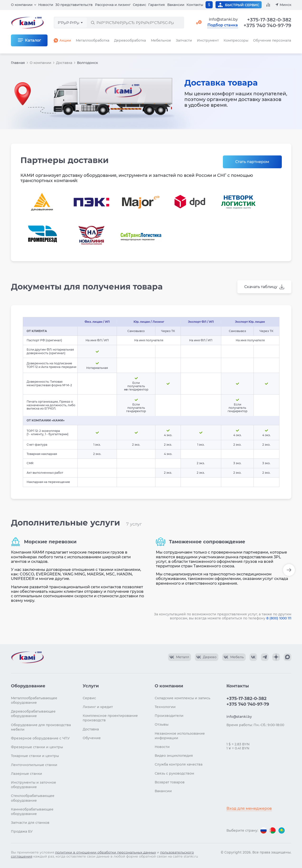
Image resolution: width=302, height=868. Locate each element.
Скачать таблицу (261, 287)
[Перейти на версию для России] (264, 830)
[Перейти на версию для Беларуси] (273, 830)
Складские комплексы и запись (182, 698)
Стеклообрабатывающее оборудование (33, 798)
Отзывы (162, 724)
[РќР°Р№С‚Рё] (93, 23)
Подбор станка (223, 25)
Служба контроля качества (179, 764)
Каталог (33, 40)
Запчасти (184, 40)
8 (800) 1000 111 (279, 618)
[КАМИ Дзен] (276, 657)
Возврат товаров (170, 782)
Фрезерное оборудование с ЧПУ (40, 738)
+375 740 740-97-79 (267, 25)
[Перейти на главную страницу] (27, 657)
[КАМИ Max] (288, 657)
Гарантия (157, 5)
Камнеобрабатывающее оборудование (32, 812)
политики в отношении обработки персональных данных (105, 852)
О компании (22, 5)
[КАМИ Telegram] (265, 657)
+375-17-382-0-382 (269, 20)
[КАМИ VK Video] (180, 657)
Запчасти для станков (30, 823)
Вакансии (176, 5)
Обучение (92, 738)
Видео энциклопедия (174, 756)
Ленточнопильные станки (34, 765)
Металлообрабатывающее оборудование (34, 700)
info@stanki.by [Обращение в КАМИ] (223, 19)
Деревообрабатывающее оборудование (33, 714)
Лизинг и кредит (98, 707)
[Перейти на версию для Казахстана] (282, 830)
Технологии (165, 707)
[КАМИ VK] (253, 657)
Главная (18, 63)
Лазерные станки (26, 774)
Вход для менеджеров (249, 808)
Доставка (64, 63)
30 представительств (74, 5)
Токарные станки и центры (35, 756)
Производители (169, 716)
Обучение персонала (272, 40)
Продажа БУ (22, 831)
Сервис (139, 5)
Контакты (195, 5)
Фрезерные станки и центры (37, 747)
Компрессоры (236, 40)
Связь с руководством (174, 773)
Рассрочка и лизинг (113, 5)
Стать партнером (252, 162)
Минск (285, 5)
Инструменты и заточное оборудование (34, 785)
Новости (46, 5)
